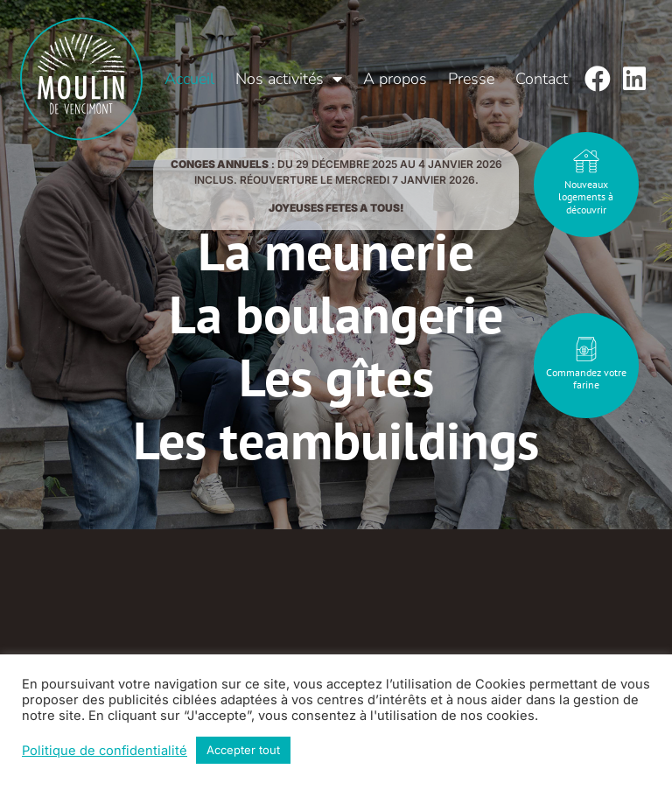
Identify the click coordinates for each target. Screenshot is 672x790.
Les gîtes (336, 377)
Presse (471, 79)
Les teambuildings (336, 440)
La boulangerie (336, 314)
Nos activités (289, 79)
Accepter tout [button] (243, 750)
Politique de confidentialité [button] (105, 751)
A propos (395, 79)
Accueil (189, 79)
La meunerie (336, 251)
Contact (542, 79)
